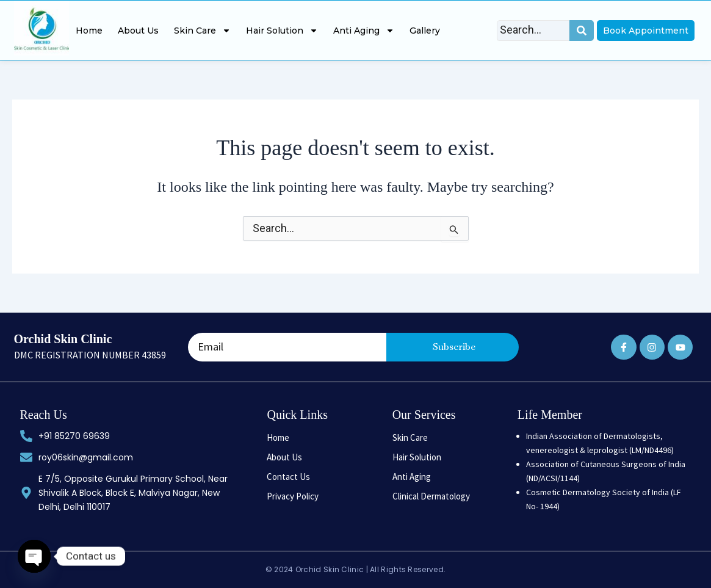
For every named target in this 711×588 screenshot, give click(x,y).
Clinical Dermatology (431, 496)
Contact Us (288, 477)
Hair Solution (282, 31)
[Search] (533, 31)
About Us (138, 31)
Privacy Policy (293, 496)
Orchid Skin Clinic (63, 339)
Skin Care (202, 31)
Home (89, 31)
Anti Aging (364, 31)
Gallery (425, 31)
